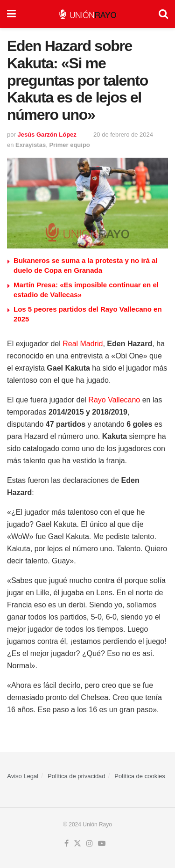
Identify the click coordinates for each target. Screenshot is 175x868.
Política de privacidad (77, 776)
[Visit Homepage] (87, 14)
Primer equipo (69, 145)
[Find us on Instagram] (90, 844)
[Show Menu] (11, 14)
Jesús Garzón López (47, 135)
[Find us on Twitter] (77, 844)
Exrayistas (31, 145)
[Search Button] (163, 14)
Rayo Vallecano (114, 400)
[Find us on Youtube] (102, 844)
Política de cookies (140, 776)
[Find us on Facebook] (66, 844)
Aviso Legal (23, 776)
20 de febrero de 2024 (123, 135)
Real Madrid (83, 344)
